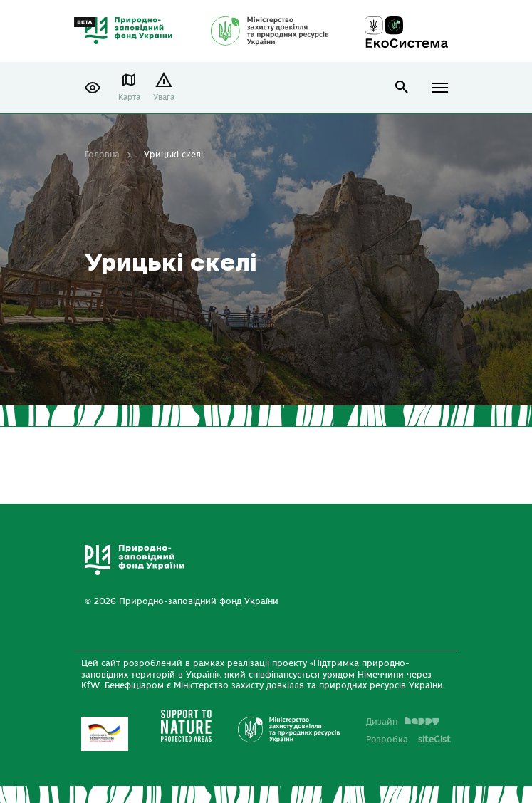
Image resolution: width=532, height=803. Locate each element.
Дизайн (402, 722)
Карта (129, 97)
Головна (102, 155)
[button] (93, 88)
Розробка (408, 740)
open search (402, 87)
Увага (164, 97)
